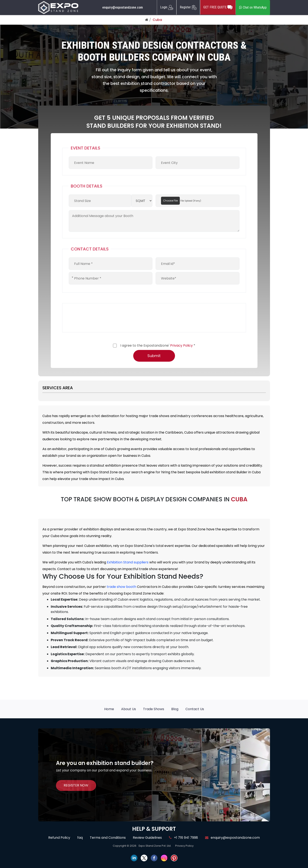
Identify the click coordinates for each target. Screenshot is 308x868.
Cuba (157, 20)
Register (188, 7)
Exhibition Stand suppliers (128, 562)
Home (109, 709)
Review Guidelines (147, 838)
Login (167, 7)
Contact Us (195, 709)
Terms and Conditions (108, 838)
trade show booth (121, 587)
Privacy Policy (181, 345)
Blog (175, 709)
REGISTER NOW (76, 786)
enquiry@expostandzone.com (123, 8)
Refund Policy (59, 838)
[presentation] (100, 318)
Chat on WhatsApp (253, 7)
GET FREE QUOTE (218, 7)
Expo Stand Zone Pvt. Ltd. (155, 846)
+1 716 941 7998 (183, 838)
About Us (129, 709)
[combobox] (72, 277)
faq (80, 838)
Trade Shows (154, 709)
